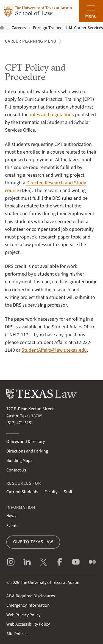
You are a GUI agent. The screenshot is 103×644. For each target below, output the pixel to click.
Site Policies (17, 634)
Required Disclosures (31, 596)
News (11, 516)
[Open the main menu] (91, 11)
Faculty (51, 492)
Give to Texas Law (33, 542)
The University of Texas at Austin (50, 582)
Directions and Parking (27, 451)
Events (12, 526)
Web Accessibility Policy (28, 624)
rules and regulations (52, 115)
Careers (19, 28)
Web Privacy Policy (23, 615)
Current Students (22, 492)
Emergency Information (28, 605)
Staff (68, 492)
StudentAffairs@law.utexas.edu (54, 350)
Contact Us (16, 470)
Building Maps (19, 460)
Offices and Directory (26, 442)
